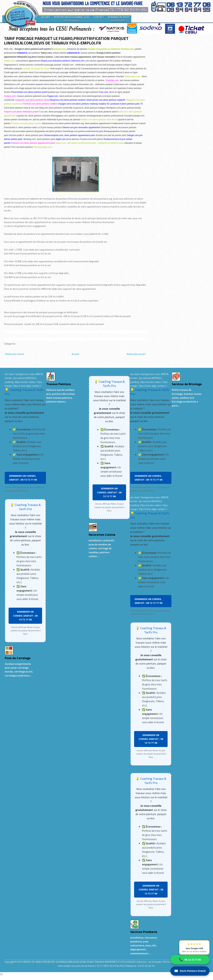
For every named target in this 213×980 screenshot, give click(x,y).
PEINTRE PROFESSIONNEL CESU (72, 19)
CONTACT (99, 17)
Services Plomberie (144, 932)
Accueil (75, 354)
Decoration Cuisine (102, 535)
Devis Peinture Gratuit (190, 971)
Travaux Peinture (59, 384)
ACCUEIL (46, 17)
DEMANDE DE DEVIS (119, 19)
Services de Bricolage (187, 384)
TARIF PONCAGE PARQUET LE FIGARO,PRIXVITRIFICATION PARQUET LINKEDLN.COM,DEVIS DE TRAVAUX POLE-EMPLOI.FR (66, 41)
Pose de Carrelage (18, 658)
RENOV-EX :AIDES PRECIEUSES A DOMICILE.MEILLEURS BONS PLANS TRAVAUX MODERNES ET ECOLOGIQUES (80, 962)
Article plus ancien (136, 354)
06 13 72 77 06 (190, 960)
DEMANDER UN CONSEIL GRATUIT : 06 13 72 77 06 (23, 478)
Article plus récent (15, 354)
